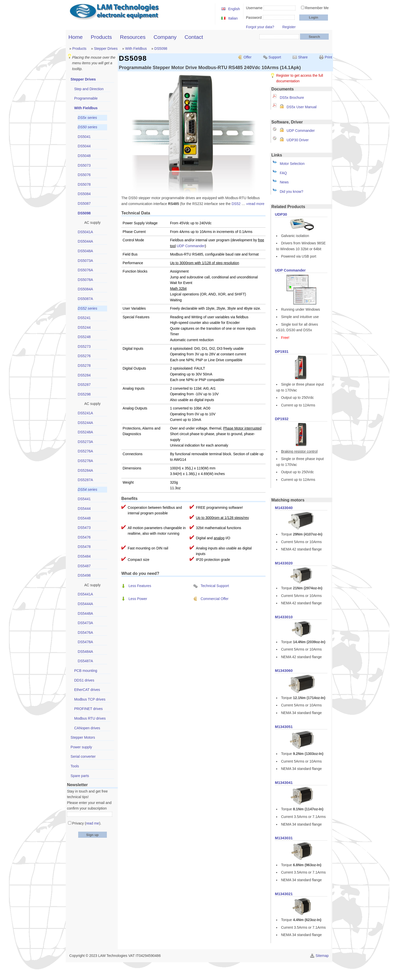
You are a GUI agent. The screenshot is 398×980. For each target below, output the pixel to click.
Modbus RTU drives (90, 718)
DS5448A (85, 613)
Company (165, 37)
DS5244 (84, 327)
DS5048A (85, 251)
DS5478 (84, 547)
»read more (255, 204)
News (284, 182)
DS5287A (85, 480)
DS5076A (85, 270)
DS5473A (85, 623)
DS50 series (87, 127)
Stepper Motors (83, 737)
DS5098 (161, 49)
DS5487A (85, 661)
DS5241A (85, 413)
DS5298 (84, 394)
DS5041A (85, 232)
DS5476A (85, 633)
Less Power (138, 599)
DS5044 (84, 146)
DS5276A (85, 451)
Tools (75, 766)
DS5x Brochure (292, 98)
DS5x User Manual (302, 107)
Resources (133, 37)
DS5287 (84, 385)
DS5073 (84, 165)
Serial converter (83, 756)
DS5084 (84, 194)
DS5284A (85, 470)
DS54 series (87, 489)
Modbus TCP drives (90, 699)
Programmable (86, 98)
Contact (194, 37)
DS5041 (84, 137)
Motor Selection (292, 164)
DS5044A (85, 241)
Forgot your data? (260, 27)
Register (289, 27)
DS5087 (84, 203)
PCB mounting (86, 671)
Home (76, 37)
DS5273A (85, 442)
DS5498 (84, 575)
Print (328, 57)
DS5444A (85, 604)
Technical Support (215, 586)
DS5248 (84, 337)
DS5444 (84, 509)
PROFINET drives (88, 709)
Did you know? (291, 192)
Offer (248, 57)
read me (93, 823)
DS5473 (84, 528)
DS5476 (84, 537)
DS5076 (84, 175)
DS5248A (85, 432)
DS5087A (85, 299)
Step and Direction (89, 89)
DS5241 (84, 318)
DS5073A (85, 261)
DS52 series (87, 308)
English (234, 9)
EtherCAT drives (87, 690)
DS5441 (84, 499)
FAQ (283, 173)
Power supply (81, 747)
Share (303, 57)
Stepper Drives (106, 49)
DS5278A (85, 461)
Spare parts (80, 776)
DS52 (236, 204)
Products (101, 37)
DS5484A (85, 652)
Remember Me (317, 8)
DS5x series (87, 118)
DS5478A (85, 642)
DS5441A (85, 594)
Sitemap (322, 956)
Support (275, 57)
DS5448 (84, 518)
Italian (233, 18)
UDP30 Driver (298, 140)
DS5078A (85, 280)
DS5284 (84, 375)
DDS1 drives (84, 680)
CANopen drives (87, 728)
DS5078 (84, 184)
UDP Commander (301, 131)
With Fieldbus (136, 49)
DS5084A (85, 289)
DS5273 (84, 346)
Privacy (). (87, 823)
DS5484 (84, 556)
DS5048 (84, 156)
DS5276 (84, 356)
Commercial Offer (214, 599)
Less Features (140, 586)
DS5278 (84, 366)
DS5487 (84, 566)
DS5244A (85, 423)
